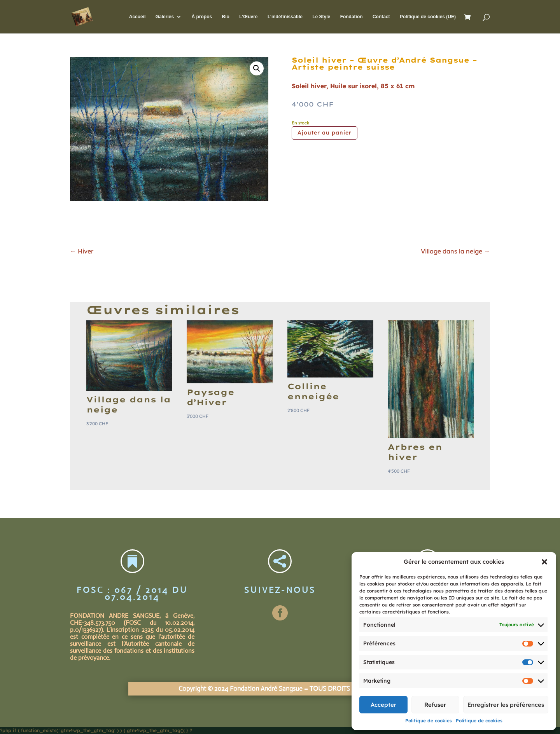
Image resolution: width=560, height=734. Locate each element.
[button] (544, 562)
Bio (225, 17)
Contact (381, 17)
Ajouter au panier (325, 133)
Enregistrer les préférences (506, 705)
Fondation (352, 17)
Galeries (165, 17)
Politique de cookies (429, 721)
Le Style (321, 17)
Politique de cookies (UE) (428, 17)
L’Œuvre (248, 17)
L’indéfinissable (285, 17)
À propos (202, 17)
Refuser (435, 705)
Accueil (137, 17)
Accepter (383, 705)
